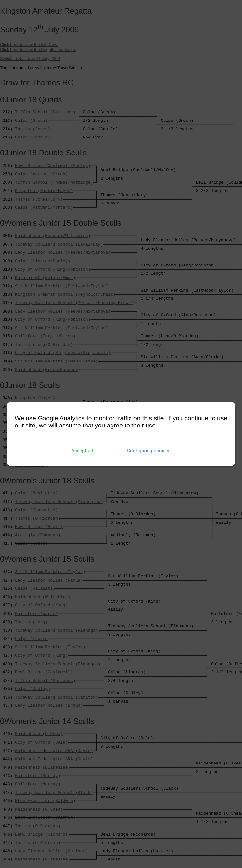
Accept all (82, 451)
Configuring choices (149, 451)
